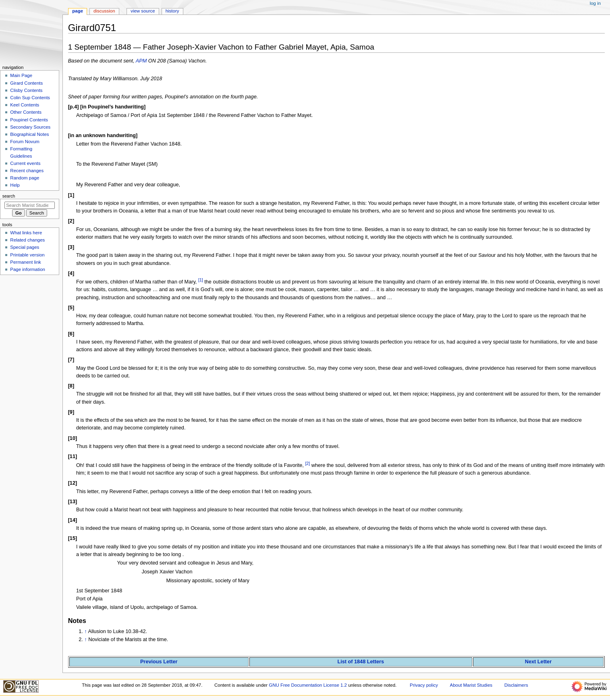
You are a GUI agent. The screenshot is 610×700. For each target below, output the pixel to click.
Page (78, 11)
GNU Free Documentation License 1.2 (308, 685)
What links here (26, 233)
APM (141, 61)
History (172, 11)
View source (143, 11)
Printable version (27, 255)
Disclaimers (516, 685)
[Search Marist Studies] (30, 205)
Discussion (104, 11)
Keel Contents (25, 105)
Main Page (21, 75)
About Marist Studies (471, 685)
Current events (25, 163)
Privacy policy (424, 685)
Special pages (25, 247)
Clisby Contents (26, 90)
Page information (28, 269)
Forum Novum (25, 142)
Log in (595, 3)
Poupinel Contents (29, 120)
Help (15, 185)
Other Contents (26, 112)
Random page (25, 178)
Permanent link (25, 262)
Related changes (27, 240)
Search (9, 196)
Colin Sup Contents (30, 98)
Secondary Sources (30, 127)
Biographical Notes (29, 134)
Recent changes (27, 171)
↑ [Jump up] (85, 631)
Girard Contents (26, 83)
